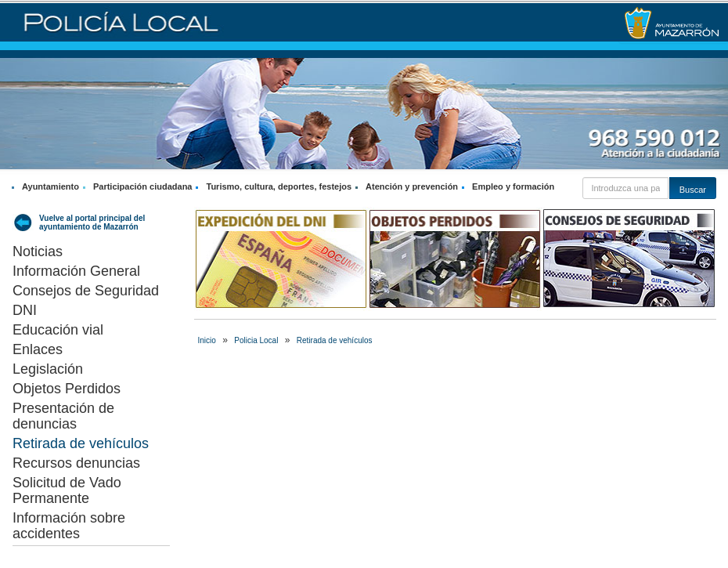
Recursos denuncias (76, 463)
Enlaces (38, 349)
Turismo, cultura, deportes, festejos (279, 186)
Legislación (48, 369)
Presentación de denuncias (63, 416)
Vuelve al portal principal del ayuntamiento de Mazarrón (92, 222)
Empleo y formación (513, 186)
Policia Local (256, 340)
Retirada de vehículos (81, 443)
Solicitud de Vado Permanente (67, 490)
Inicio (207, 340)
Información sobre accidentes (69, 526)
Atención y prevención (412, 186)
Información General (76, 271)
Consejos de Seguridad (86, 291)
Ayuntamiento (50, 186)
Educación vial (58, 330)
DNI (25, 310)
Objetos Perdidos (67, 389)
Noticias (38, 251)
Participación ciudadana (143, 186)
